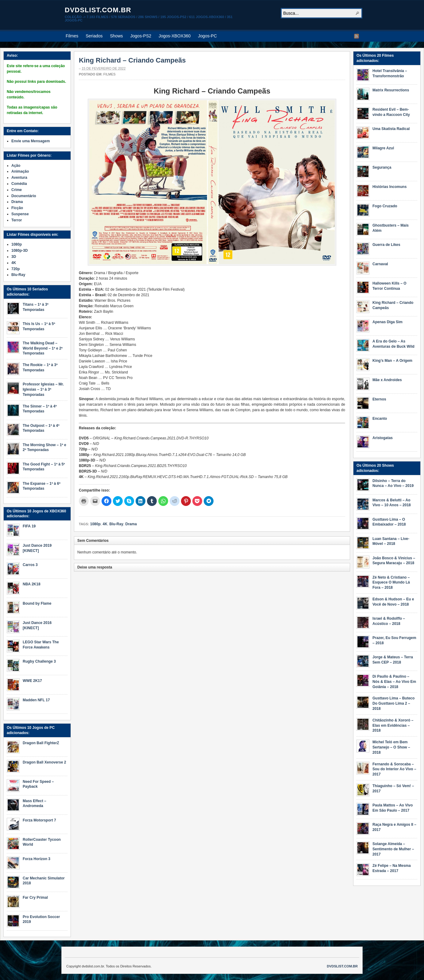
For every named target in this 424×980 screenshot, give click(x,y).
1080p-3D (19, 251)
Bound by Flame (37, 603)
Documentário (24, 196)
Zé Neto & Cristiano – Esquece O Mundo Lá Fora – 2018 (391, 583)
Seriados (94, 36)
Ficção (17, 208)
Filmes (72, 36)
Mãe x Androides (387, 380)
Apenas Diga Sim (387, 322)
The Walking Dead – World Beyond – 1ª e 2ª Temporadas (43, 348)
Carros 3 (30, 565)
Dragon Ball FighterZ (41, 743)
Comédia (19, 184)
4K (105, 524)
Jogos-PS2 (141, 36)
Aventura (19, 178)
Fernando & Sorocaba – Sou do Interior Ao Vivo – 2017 (394, 769)
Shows (117, 36)
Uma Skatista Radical (391, 129)
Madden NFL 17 (36, 700)
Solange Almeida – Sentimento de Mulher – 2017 (393, 849)
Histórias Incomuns (389, 187)
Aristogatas (383, 438)
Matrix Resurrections (391, 90)
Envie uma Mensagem (31, 141)
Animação (20, 171)
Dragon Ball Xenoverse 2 (44, 762)
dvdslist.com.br (98, 10)
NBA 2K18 (32, 584)
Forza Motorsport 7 (39, 820)
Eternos (379, 399)
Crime (17, 190)
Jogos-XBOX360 (175, 36)
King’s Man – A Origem (392, 361)
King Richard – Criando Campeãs (132, 60)
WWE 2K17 (32, 681)
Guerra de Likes (386, 245)
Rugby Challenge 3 (39, 661)
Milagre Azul (383, 148)
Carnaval (380, 264)
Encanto (380, 419)
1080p (95, 524)
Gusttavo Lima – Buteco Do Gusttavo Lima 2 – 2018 (393, 703)
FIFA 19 (29, 526)
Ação (16, 166)
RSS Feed (357, 36)
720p (15, 269)
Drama (131, 524)
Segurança (382, 167)
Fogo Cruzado (385, 206)
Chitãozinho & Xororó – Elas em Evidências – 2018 (393, 725)
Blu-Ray (116, 524)
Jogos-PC (207, 36)
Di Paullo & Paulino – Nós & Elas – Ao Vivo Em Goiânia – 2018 (394, 682)
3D (14, 257)
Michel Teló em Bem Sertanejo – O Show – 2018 (391, 747)
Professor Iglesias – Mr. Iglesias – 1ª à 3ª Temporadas (43, 389)
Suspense (20, 214)
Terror (17, 220)
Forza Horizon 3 (37, 859)
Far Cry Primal (35, 898)
